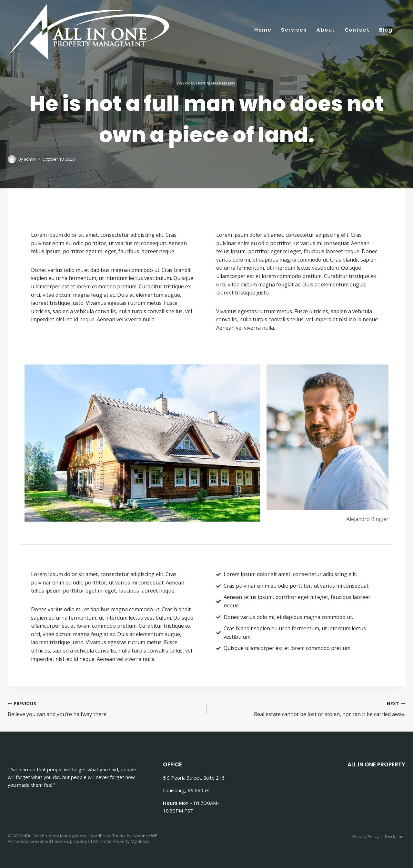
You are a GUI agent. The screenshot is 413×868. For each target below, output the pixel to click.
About (326, 30)
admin (30, 159)
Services (294, 30)
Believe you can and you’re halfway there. (105, 709)
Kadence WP (145, 836)
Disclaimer (395, 836)
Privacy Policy (366, 836)
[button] (32, 443)
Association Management (206, 83)
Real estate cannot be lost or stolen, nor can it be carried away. (308, 709)
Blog (386, 30)
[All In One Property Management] (88, 32)
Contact (357, 30)
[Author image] (12, 160)
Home (263, 30)
